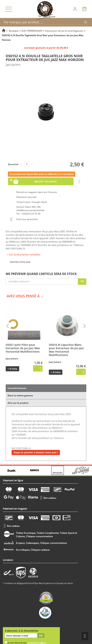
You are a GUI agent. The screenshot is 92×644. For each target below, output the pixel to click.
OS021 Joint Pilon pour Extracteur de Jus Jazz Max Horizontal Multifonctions (23, 348)
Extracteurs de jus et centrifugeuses (64, 31)
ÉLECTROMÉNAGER (32, 31)
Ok (82, 281)
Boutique (14, 31)
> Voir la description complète (24, 254)
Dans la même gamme (20, 395)
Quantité (13, 164)
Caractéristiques (17, 388)
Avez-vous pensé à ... (25, 296)
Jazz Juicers (12, 359)
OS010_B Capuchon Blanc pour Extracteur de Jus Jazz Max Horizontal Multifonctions (66, 350)
